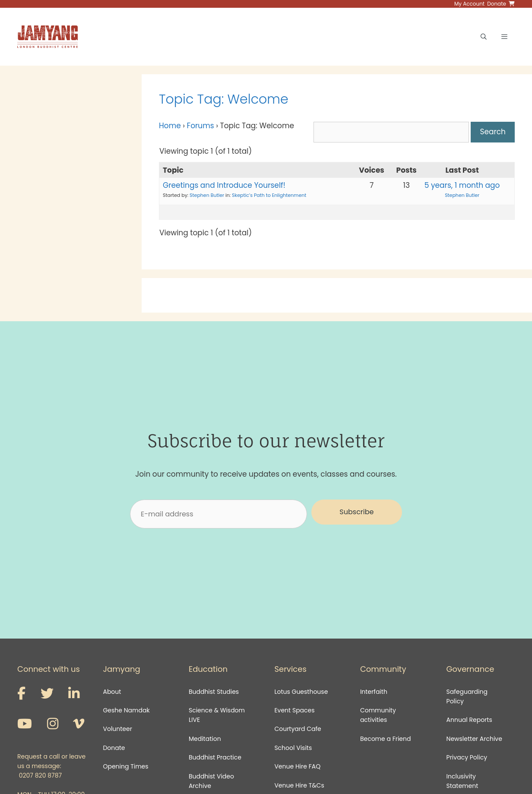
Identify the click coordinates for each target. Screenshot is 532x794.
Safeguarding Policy (467, 696)
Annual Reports (469, 720)
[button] (357, 512)
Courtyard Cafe (298, 729)
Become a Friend (386, 739)
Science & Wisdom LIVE (217, 715)
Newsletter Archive (474, 739)
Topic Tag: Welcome (224, 99)
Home (170, 126)
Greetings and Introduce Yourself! (224, 185)
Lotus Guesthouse (301, 692)
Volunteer (117, 729)
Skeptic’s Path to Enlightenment (269, 195)
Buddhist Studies (214, 692)
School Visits (293, 748)
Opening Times (125, 766)
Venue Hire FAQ (297, 766)
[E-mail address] (218, 514)
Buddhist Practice (215, 757)
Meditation (205, 739)
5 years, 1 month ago (462, 185)
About (112, 692)
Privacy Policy (468, 757)
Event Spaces (294, 710)
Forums (201, 126)
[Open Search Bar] (484, 37)
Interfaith (374, 692)
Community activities (378, 715)
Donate (114, 748)
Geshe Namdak (126, 710)
